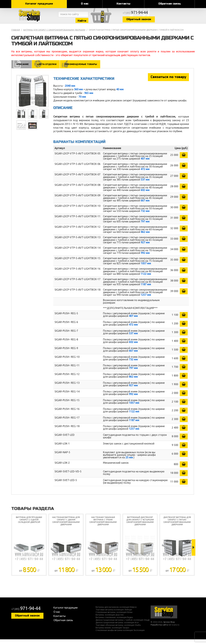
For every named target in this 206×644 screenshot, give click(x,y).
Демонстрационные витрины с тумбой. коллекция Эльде (123, 625)
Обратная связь (170, 4)
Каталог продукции (39, 4)
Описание (22, 69)
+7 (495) (165, 15)
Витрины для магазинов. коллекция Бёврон (116, 612)
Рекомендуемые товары (83, 69)
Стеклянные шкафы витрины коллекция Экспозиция (120, 635)
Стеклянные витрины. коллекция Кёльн (114, 617)
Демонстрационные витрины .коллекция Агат (117, 627)
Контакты (123, 4)
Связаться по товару (168, 82)
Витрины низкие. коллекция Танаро (112, 632)
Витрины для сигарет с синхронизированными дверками (54, 34)
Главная (16, 34)
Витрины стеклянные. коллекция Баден (114, 622)
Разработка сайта (159, 629)
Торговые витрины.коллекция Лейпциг (114, 614)
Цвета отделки (47, 69)
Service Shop (34, 18)
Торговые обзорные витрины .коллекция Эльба (118, 630)
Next (194, 552)
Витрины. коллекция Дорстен (110, 620)
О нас (85, 4)
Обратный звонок (167, 21)
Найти (95, 22)
